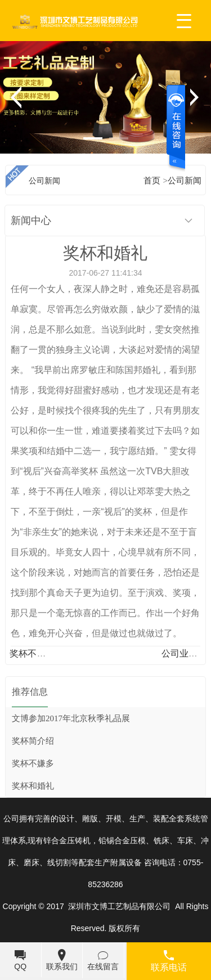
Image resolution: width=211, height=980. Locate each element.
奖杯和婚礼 (33, 786)
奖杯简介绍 (33, 741)
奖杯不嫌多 (32, 653)
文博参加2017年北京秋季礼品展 (71, 718)
